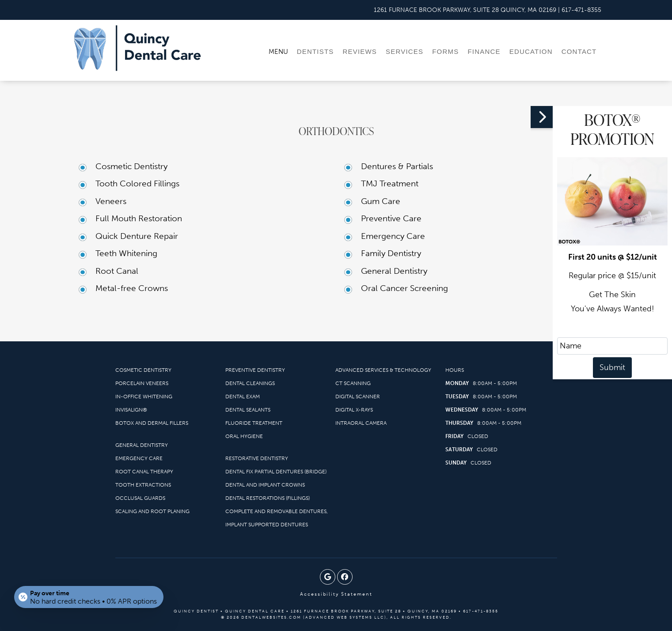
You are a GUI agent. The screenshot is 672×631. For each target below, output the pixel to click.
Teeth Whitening (126, 253)
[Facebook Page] (345, 577)
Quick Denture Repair (137, 236)
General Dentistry (394, 271)
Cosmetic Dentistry (131, 166)
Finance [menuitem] (484, 51)
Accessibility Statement (336, 594)
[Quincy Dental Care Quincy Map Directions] (465, 10)
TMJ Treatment (390, 183)
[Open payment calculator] (89, 597)
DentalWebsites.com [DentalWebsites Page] (271, 617)
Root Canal (117, 271)
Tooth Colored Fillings (137, 183)
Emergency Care (393, 236)
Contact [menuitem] (579, 51)
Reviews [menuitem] (360, 51)
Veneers (111, 201)
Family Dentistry (391, 253)
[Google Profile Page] (328, 577)
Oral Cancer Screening (404, 288)
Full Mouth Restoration (139, 218)
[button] (542, 117)
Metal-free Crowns (132, 288)
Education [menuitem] (531, 51)
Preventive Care (391, 218)
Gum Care (381, 201)
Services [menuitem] (404, 51)
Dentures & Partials (397, 166)
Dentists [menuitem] (315, 51)
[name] (612, 346)
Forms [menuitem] (445, 51)
